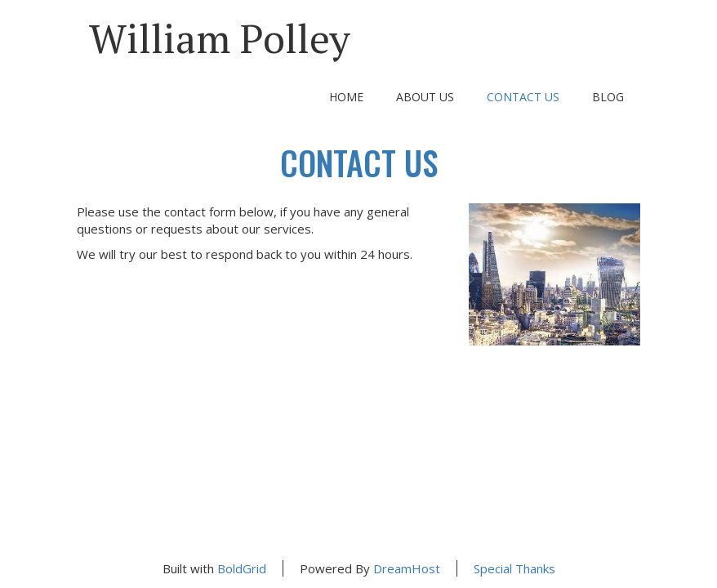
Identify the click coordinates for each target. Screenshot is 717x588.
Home (346, 97)
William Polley (220, 38)
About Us (425, 97)
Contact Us (523, 97)
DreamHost (407, 568)
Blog (608, 97)
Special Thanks (514, 568)
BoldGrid (242, 568)
